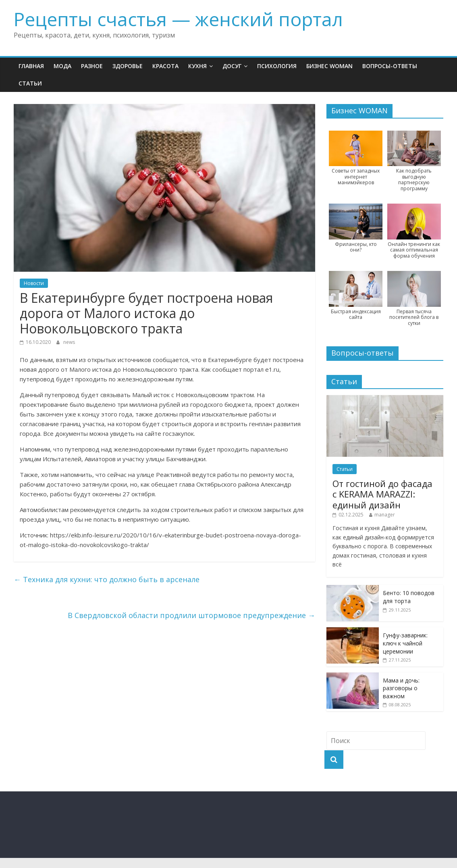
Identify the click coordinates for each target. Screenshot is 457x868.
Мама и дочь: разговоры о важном (401, 688)
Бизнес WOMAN (329, 66)
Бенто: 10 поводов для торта (409, 597)
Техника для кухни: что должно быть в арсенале (107, 579)
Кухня (197, 66)
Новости (34, 283)
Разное (92, 66)
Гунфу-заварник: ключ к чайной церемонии (405, 643)
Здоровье (128, 66)
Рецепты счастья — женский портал (178, 19)
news (69, 342)
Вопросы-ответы (390, 66)
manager (385, 515)
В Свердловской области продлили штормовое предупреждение (191, 615)
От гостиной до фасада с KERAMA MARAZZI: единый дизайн (382, 494)
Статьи (30, 83)
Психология (277, 66)
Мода (62, 66)
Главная (31, 66)
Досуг (232, 66)
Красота (165, 66)
